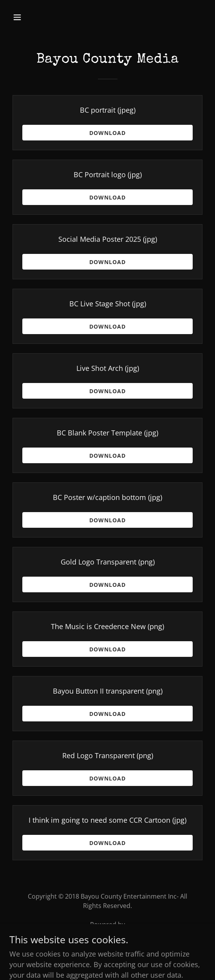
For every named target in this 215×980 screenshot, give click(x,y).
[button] (32, 17)
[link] (107, 935)
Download (107, 133)
